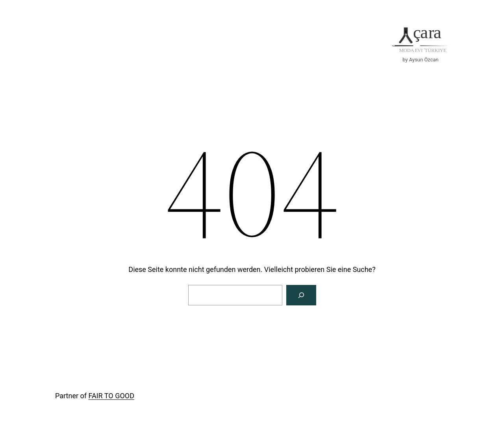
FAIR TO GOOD (111, 396)
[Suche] (301, 295)
